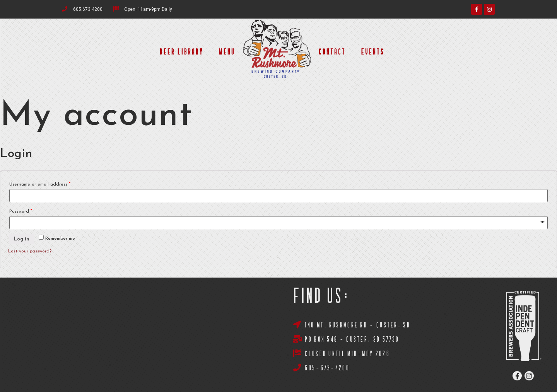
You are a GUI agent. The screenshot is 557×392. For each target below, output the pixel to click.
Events (373, 52)
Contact (332, 52)
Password (21, 211)
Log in (22, 239)
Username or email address (40, 184)
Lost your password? (30, 251)
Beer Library (182, 52)
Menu (227, 52)
